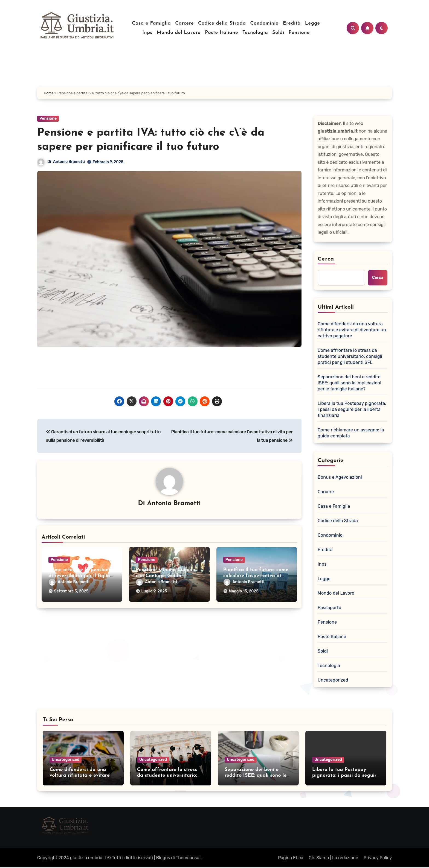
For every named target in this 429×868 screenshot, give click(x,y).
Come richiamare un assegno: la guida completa (351, 433)
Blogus (163, 858)
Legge (313, 23)
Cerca (326, 259)
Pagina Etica (291, 858)
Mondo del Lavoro (179, 33)
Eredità (292, 23)
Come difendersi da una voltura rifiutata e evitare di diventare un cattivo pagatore (352, 330)
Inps (147, 33)
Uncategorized (333, 680)
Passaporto (329, 608)
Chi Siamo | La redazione (333, 858)
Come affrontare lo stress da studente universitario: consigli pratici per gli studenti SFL (350, 356)
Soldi (278, 33)
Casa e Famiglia (151, 23)
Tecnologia (255, 33)
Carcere (184, 23)
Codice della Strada (222, 23)
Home (49, 93)
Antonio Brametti (69, 162)
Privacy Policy (378, 858)
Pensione (299, 33)
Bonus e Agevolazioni (340, 477)
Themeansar (188, 858)
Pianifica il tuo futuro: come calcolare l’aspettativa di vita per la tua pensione (256, 576)
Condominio (264, 23)
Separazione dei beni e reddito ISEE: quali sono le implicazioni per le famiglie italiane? (350, 383)
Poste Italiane (221, 33)
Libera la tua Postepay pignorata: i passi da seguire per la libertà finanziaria (352, 409)
